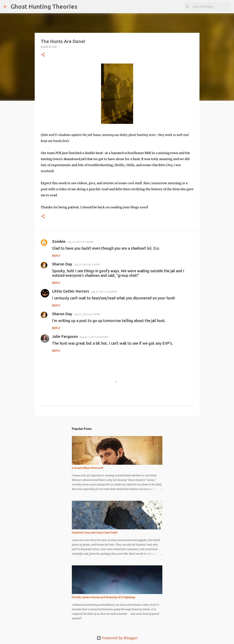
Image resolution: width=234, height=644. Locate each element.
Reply (56, 256)
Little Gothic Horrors (71, 291)
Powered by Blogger (117, 638)
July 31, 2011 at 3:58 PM (104, 292)
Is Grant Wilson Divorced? (88, 468)
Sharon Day (62, 264)
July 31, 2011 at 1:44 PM (80, 242)
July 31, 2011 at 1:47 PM (87, 264)
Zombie (59, 241)
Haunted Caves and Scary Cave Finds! (95, 533)
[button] (43, 55)
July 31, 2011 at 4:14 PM (87, 314)
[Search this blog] (211, 7)
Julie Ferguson (65, 336)
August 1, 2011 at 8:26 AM (94, 337)
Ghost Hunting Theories (44, 6)
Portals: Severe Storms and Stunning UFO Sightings (104, 597)
